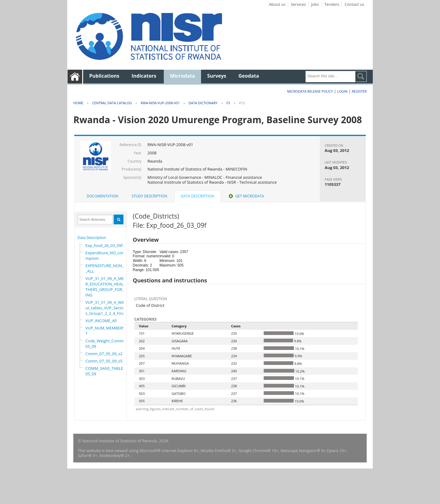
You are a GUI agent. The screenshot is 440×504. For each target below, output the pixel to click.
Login (342, 91)
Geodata (249, 76)
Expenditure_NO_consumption (107, 256)
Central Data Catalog (112, 103)
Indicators (144, 76)
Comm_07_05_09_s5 (104, 361)
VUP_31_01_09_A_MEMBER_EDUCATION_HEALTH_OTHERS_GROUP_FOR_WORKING (110, 287)
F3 (228, 103)
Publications (104, 76)
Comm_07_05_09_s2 (104, 354)
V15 (242, 103)
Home (78, 103)
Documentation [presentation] (103, 196)
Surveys (217, 76)
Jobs (315, 4)
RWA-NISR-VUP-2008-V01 (160, 103)
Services (298, 4)
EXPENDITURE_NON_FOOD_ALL (110, 268)
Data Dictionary (203, 103)
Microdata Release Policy (310, 91)
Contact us (354, 4)
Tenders (332, 4)
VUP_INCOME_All (101, 321)
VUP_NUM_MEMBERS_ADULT (110, 331)
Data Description (92, 238)
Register (359, 91)
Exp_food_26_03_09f (104, 245)
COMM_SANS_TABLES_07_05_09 (110, 371)
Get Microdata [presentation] (246, 196)
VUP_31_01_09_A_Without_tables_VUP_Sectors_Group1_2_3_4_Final (107, 308)
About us (277, 4)
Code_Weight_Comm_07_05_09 (109, 344)
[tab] (103, 196)
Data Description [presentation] (198, 196)
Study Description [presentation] (149, 196)
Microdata (182, 76)
